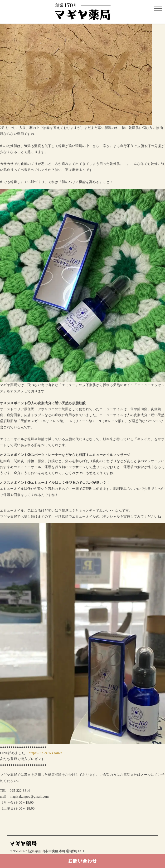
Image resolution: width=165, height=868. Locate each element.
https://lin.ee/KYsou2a (46, 753)
